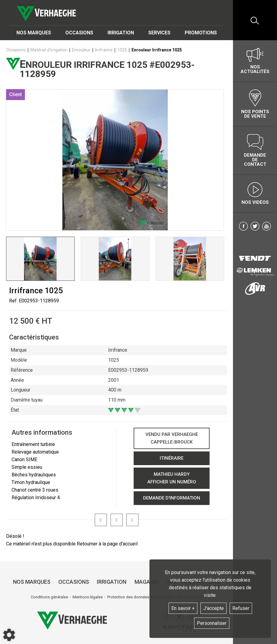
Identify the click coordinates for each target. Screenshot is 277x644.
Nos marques (34, 33)
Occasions (79, 33)
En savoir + (183, 608)
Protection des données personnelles (140, 597)
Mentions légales (88, 597)
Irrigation (121, 33)
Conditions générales (49, 597)
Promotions (201, 33)
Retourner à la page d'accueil (107, 544)
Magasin (147, 582)
